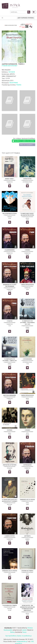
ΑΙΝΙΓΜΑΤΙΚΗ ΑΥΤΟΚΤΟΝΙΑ (10, 465)
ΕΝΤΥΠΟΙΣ (10, 504)
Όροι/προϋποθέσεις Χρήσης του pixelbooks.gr (18, 636)
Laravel (24, 630)
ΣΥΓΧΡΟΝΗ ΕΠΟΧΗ (27, 182)
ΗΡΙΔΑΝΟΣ (10, 468)
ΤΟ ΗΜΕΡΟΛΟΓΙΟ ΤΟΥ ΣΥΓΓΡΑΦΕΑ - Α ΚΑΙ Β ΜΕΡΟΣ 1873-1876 (27, 323)
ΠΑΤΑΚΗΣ (12, 72)
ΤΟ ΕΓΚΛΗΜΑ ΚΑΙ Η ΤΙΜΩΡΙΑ (10, 606)
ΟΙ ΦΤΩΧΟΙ (10, 430)
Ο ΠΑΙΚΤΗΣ (10, 321)
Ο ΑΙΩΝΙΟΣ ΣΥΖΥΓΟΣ (10, 536)
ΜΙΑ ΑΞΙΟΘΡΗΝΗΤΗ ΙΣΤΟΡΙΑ (10, 214)
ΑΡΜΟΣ (27, 327)
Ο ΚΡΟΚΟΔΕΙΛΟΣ (27, 465)
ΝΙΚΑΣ (27, 399)
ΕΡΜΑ (27, 503)
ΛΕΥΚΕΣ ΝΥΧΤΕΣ (27, 179)
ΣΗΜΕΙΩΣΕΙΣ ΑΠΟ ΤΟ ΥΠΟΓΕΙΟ (27, 500)
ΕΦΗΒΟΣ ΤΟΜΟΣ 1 (10, 179)
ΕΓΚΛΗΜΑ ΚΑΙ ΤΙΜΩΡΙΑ (27, 571)
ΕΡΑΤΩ (27, 218)
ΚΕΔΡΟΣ (10, 217)
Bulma (12, 632)
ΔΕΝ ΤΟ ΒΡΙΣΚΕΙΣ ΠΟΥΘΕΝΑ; (26, 18)
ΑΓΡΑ (27, 433)
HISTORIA (10, 609)
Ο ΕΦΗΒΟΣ (27, 250)
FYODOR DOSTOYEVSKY (10, 66)
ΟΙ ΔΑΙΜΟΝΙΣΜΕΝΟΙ (10, 250)
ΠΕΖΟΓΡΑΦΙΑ (14, 83)
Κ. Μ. (27, 574)
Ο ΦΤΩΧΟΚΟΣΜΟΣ (27, 359)
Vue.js (24, 632)
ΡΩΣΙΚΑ (19, 85)
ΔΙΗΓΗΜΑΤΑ (27, 536)
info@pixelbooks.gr (22, 642)
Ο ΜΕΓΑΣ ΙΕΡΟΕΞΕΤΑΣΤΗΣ (27, 285)
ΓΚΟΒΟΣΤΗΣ (10, 182)
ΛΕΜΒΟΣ (27, 539)
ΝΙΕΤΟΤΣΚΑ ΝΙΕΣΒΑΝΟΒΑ (10, 395)
